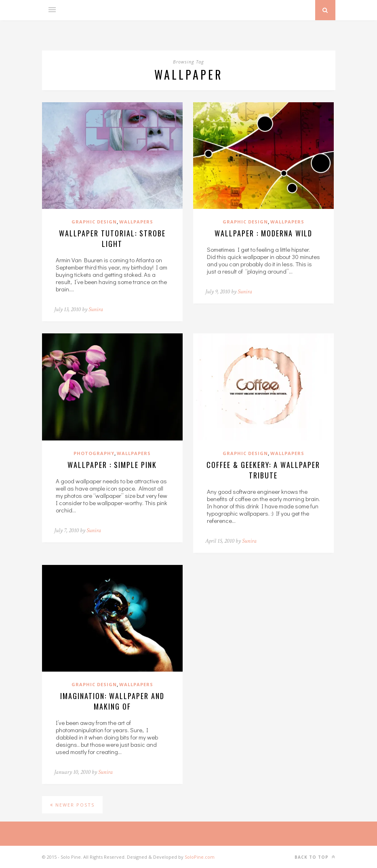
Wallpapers (136, 222)
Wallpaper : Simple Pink (112, 465)
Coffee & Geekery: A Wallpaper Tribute (263, 470)
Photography (94, 453)
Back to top (315, 857)
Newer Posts (72, 805)
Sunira (96, 309)
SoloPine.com (200, 857)
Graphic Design (94, 222)
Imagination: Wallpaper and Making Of (112, 701)
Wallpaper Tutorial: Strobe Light (112, 238)
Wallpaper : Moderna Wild (263, 233)
